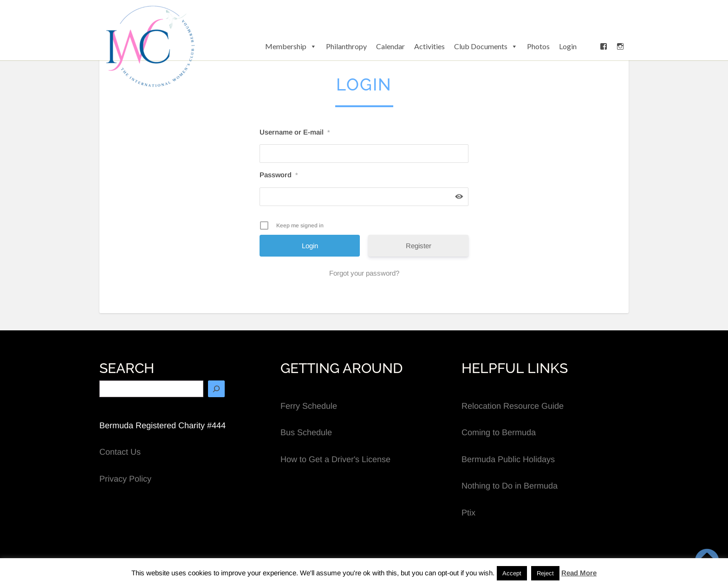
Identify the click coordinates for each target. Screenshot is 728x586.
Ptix (468, 513)
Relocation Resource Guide (513, 406)
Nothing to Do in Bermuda (510, 486)
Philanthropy (346, 46)
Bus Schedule (306, 432)
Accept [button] (512, 573)
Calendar (390, 46)
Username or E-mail (295, 132)
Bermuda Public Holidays (508, 459)
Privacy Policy (125, 479)
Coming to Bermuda (499, 432)
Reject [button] (545, 573)
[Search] (216, 389)
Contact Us (120, 452)
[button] (588, 46)
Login (568, 46)
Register (419, 246)
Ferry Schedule (309, 406)
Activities (429, 46)
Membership (291, 46)
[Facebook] (604, 46)
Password (279, 175)
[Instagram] (620, 46)
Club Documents (486, 46)
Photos (538, 46)
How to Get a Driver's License (335, 459)
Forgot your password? (364, 273)
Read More (579, 573)
